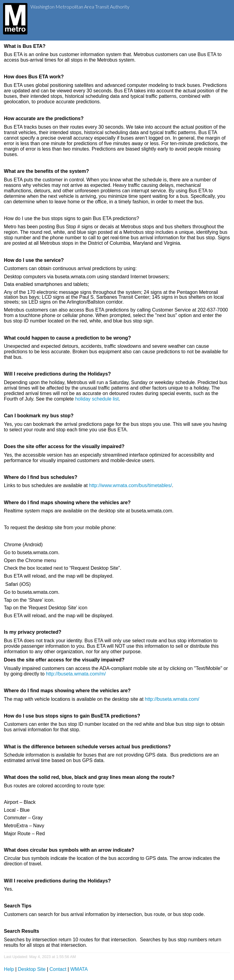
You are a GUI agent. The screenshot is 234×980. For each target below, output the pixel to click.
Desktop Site (32, 969)
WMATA (79, 969)
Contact (58, 969)
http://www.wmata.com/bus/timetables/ (130, 485)
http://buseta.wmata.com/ (172, 699)
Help (9, 969)
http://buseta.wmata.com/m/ (76, 674)
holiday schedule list (97, 399)
